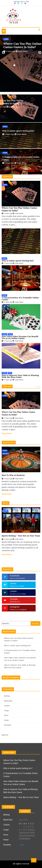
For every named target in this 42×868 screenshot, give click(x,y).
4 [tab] (24, 65)
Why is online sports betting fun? (18, 131)
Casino (6, 39)
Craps (7, 711)
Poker (10, 334)
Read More (7, 433)
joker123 (5, 735)
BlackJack (8, 701)
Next (39, 52)
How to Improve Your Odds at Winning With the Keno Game (20, 376)
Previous (3, 52)
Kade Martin (22, 51)
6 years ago (7, 479)
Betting (5, 511)
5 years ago (9, 51)
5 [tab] (28, 65)
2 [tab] (18, 65)
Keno (10, 373)
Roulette (6, 454)
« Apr (21, 845)
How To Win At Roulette (13, 475)
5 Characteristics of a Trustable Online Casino (20, 299)
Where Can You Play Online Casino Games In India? (22, 45)
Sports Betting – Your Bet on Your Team (21, 536)
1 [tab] (14, 65)
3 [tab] (21, 65)
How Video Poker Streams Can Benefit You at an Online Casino (20, 337)
